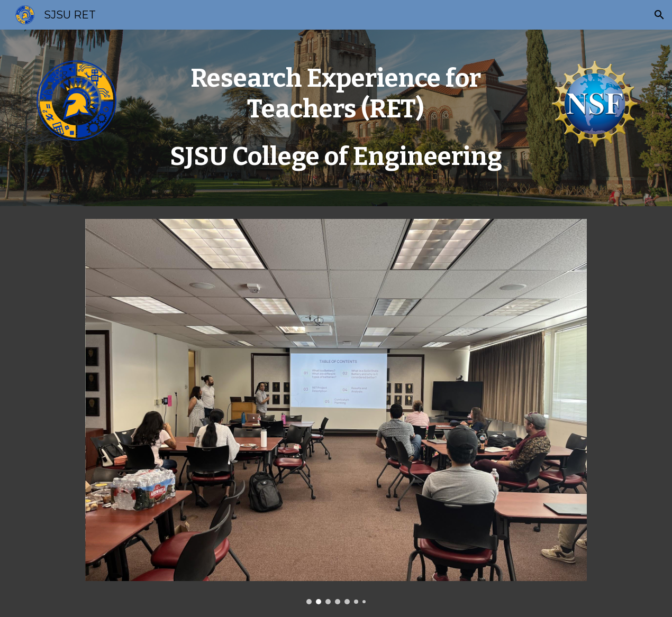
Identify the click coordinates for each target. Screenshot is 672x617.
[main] (336, 118)
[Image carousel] (336, 412)
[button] (659, 15)
